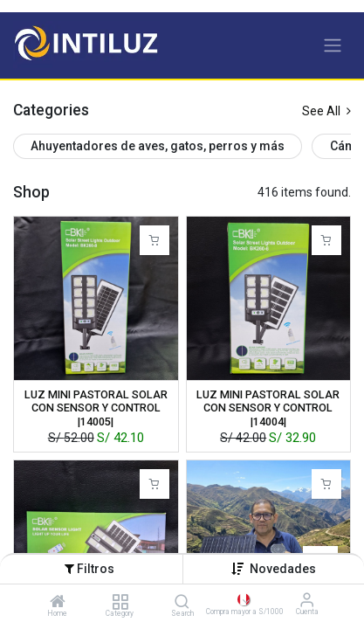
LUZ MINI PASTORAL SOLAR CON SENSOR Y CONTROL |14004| (268, 408)
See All (326, 111)
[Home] (58, 603)
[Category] (120, 603)
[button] (283, 569)
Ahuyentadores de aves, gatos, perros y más (158, 146)
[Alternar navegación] (333, 45)
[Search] (182, 603)
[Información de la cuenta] (307, 600)
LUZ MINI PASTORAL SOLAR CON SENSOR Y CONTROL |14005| (96, 408)
